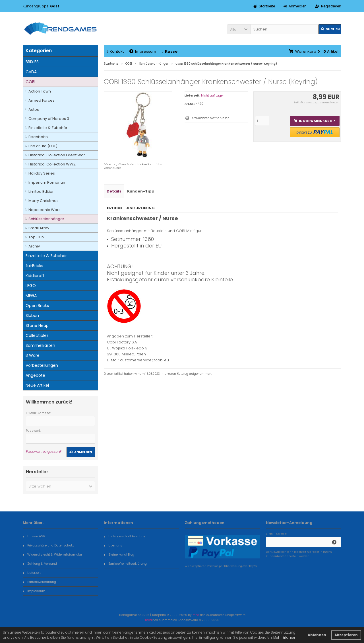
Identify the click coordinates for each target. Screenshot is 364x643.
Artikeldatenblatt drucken (211, 118)
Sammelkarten (40, 345)
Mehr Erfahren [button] (285, 637)
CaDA (31, 72)
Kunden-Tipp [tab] (141, 191)
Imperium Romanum (47, 182)
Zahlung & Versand (40, 564)
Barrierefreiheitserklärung (125, 564)
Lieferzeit (32, 573)
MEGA (31, 296)
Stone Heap (37, 325)
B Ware (33, 355)
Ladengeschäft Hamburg (125, 536)
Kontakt (115, 51)
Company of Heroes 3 (49, 119)
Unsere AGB (34, 536)
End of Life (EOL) (43, 146)
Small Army (39, 228)
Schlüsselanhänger (46, 219)
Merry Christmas (44, 201)
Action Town (40, 91)
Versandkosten (330, 103)
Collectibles (37, 335)
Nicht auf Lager (212, 96)
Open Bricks (37, 306)
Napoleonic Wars (45, 210)
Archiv (34, 246)
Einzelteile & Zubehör (48, 128)
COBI (30, 82)
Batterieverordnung (39, 582)
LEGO (31, 286)
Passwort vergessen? (44, 451)
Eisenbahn (38, 137)
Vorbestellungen (42, 365)
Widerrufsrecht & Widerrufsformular (52, 554)
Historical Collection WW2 (52, 164)
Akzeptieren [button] (346, 635)
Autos (34, 109)
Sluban (32, 316)
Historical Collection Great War (57, 155)
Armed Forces (42, 100)
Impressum (143, 51)
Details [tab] (114, 191)
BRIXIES (32, 62)
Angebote (35, 375)
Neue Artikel (37, 385)
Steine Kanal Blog (119, 554)
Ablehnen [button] (317, 635)
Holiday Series (42, 173)
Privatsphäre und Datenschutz (48, 545)
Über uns (113, 545)
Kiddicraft (35, 276)
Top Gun (36, 237)
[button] (239, 29)
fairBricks (34, 266)
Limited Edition (42, 192)
